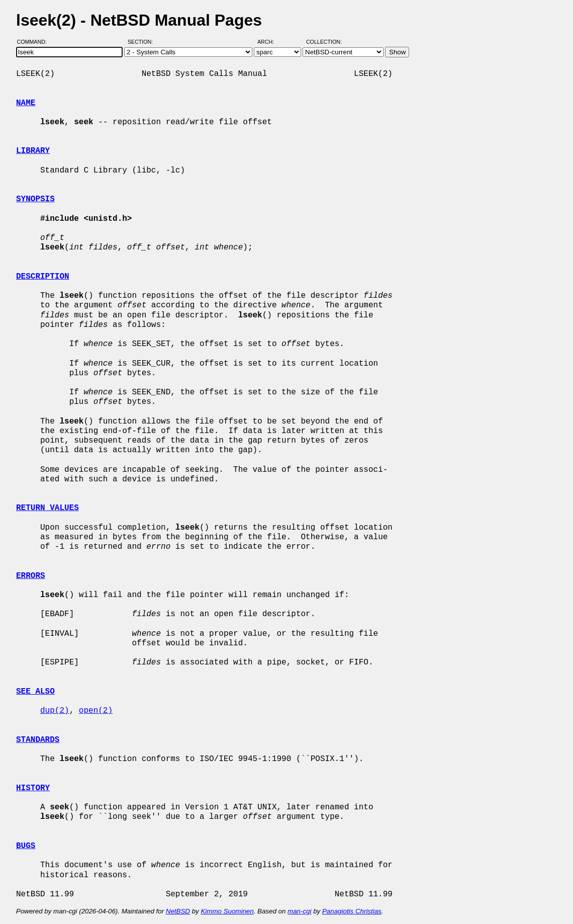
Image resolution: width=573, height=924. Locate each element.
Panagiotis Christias (352, 911)
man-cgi (299, 911)
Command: (35, 42)
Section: (142, 42)
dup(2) (55, 711)
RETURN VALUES (47, 508)
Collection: (324, 42)
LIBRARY (33, 151)
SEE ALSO (35, 692)
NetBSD (178, 911)
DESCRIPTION (43, 277)
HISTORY (33, 788)
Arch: (270, 42)
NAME (26, 103)
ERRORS (31, 576)
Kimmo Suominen (227, 911)
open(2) (96, 711)
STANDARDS (38, 740)
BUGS (26, 846)
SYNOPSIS (35, 199)
